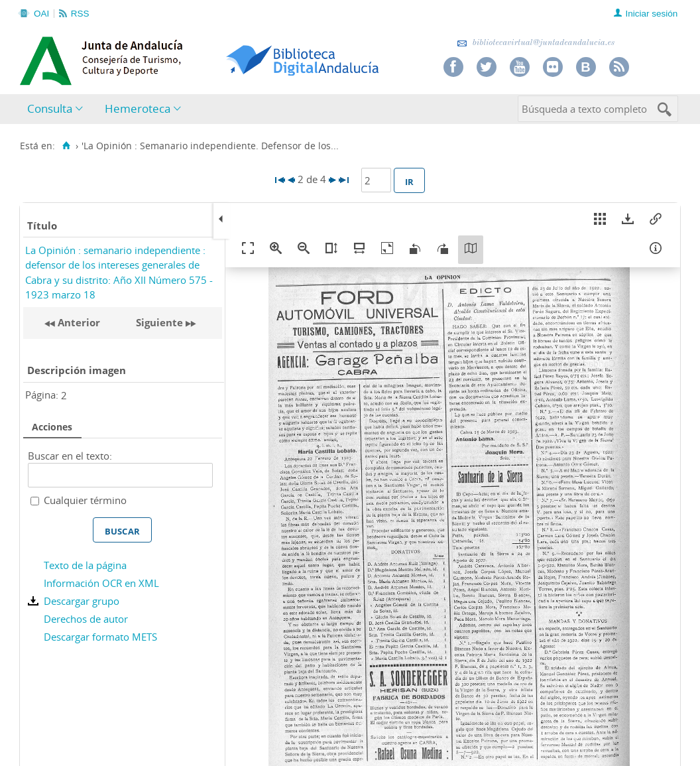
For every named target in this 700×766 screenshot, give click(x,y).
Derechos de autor (86, 619)
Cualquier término (85, 500)
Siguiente (159, 322)
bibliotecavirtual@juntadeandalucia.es (536, 43)
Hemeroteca (138, 108)
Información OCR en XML (101, 583)
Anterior (78, 322)
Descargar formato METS (100, 637)
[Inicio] (66, 146)
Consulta (50, 108)
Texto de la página (85, 565)
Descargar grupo (82, 601)
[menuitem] (58, 109)
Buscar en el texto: (70, 456)
